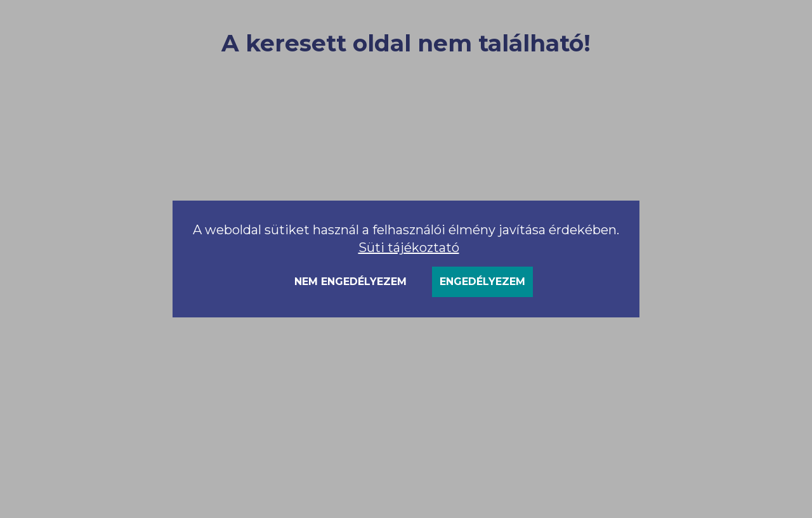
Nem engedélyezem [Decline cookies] (350, 282)
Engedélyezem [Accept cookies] (482, 282)
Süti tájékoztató (409, 248)
